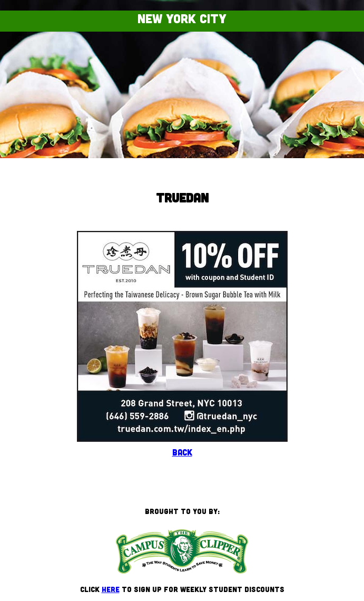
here (111, 589)
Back (182, 452)
